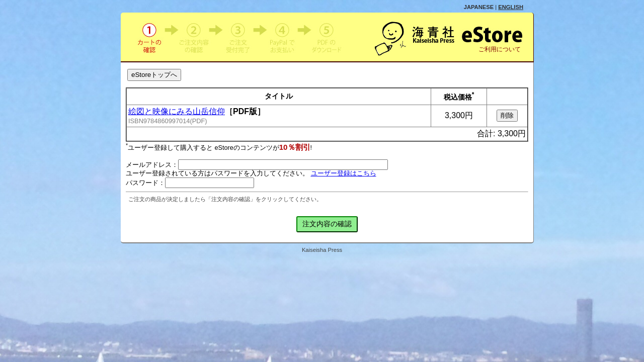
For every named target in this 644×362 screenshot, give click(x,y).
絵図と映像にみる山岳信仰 (177, 111)
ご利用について (500, 49)
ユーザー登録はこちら (344, 173)
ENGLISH (511, 7)
